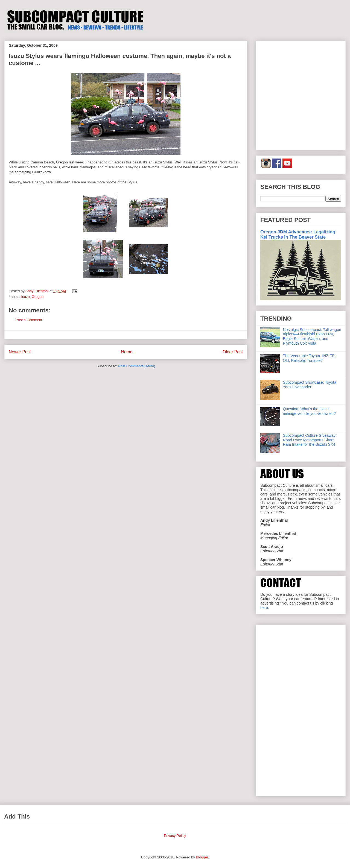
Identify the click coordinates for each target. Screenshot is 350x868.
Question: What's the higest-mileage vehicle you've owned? (309, 411)
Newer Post (20, 352)
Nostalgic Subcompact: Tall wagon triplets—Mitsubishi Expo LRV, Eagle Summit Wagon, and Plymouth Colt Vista (312, 336)
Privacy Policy (175, 836)
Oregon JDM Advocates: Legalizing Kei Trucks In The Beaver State (298, 234)
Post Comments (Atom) (137, 366)
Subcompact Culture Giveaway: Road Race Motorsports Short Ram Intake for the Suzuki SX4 (310, 440)
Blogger (202, 857)
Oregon (38, 297)
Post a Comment (29, 320)
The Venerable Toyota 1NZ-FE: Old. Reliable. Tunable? (309, 358)
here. (265, 608)
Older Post (233, 352)
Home (127, 352)
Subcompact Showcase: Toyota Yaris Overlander (310, 385)
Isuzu (26, 297)
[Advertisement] (51, 94)
